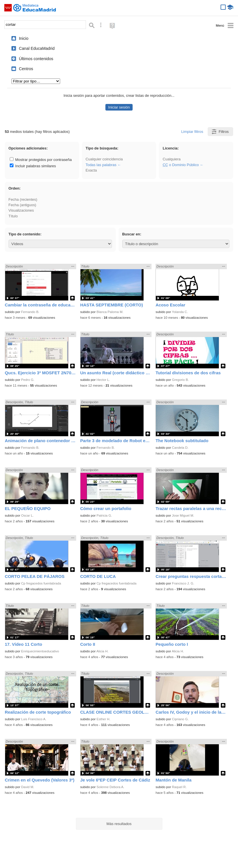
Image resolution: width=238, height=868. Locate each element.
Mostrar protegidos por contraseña (41, 160)
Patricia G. (104, 515)
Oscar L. (27, 515)
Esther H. (103, 719)
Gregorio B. (180, 380)
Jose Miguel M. (183, 515)
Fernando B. (30, 312)
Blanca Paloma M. (110, 312)
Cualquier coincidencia (104, 159)
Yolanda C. (180, 312)
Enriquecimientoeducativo (40, 651)
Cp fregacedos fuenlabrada (41, 583)
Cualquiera (172, 159)
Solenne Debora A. (110, 787)
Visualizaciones (21, 210)
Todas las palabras (101, 165)
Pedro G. (28, 380)
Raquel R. (179, 787)
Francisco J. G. (183, 583)
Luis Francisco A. (34, 719)
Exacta (91, 170)
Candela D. (180, 448)
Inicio (24, 38)
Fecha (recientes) (23, 199)
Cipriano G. (180, 719)
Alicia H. (102, 651)
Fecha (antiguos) (22, 205)
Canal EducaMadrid (37, 48)
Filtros (220, 132)
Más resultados (119, 824)
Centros (26, 69)
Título (13, 216)
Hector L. (103, 380)
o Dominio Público (181, 165)
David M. (28, 787)
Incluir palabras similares (33, 166)
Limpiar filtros (192, 132)
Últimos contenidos (36, 59)
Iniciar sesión (119, 107)
